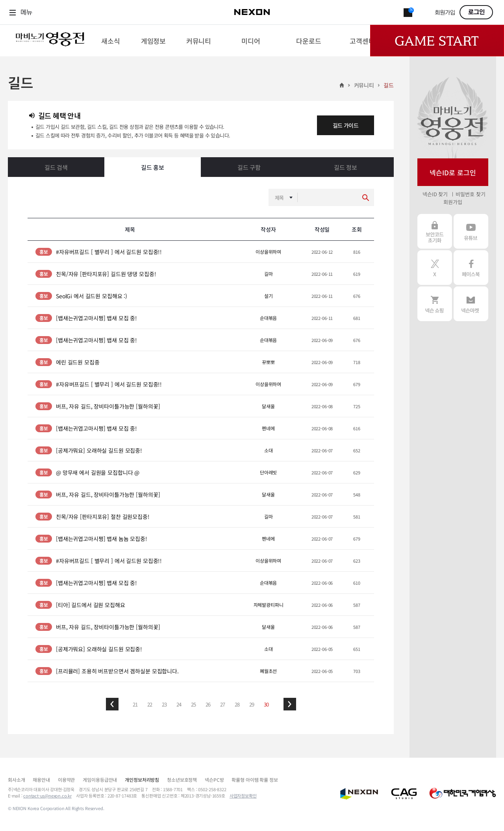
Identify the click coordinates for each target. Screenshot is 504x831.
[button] (112, 704)
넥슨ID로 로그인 (453, 172)
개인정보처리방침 (142, 780)
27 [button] (223, 704)
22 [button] (150, 704)
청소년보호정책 (182, 780)
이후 (290, 704)
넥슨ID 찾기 (435, 194)
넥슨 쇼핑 (435, 304)
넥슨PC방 (214, 780)
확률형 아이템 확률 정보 (255, 780)
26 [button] (208, 704)
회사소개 (16, 780)
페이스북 (471, 268)
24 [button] (179, 704)
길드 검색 (56, 167)
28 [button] (237, 704)
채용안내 (41, 780)
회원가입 (445, 13)
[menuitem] (110, 41)
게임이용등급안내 (100, 780)
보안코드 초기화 (435, 231)
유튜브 (471, 231)
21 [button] (135, 704)
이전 (112, 704)
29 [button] (252, 704)
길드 (389, 85)
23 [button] (165, 704)
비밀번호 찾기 (470, 194)
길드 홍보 (153, 167)
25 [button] (194, 704)
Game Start (437, 41)
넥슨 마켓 (471, 304)
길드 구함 (249, 167)
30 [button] (267, 704)
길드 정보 (346, 167)
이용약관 (66, 780)
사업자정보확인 (243, 796)
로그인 (476, 12)
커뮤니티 (364, 85)
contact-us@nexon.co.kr (47, 796)
